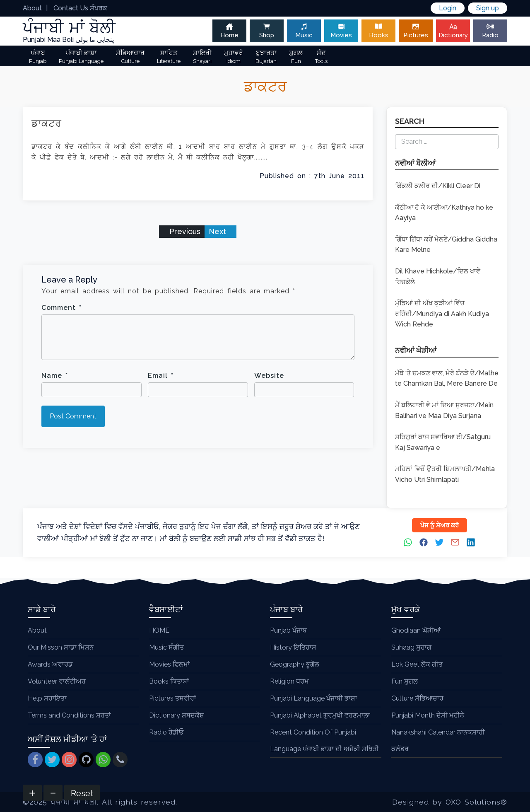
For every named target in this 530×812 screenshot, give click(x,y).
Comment (61, 308)
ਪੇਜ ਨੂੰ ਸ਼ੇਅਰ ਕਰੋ (440, 525)
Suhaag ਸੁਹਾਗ (411, 647)
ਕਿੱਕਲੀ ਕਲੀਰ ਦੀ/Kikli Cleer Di (438, 186)
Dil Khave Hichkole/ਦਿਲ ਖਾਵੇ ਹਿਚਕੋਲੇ (438, 277)
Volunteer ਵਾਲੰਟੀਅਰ (57, 681)
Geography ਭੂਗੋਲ (295, 664)
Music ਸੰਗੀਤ (166, 647)
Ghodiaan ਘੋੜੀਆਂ (416, 630)
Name (55, 376)
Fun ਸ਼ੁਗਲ (405, 681)
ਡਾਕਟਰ (47, 123)
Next (218, 231)
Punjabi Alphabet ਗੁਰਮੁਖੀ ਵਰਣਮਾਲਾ (320, 715)
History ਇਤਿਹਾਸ (293, 647)
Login (448, 8)
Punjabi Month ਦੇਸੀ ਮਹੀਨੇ (428, 715)
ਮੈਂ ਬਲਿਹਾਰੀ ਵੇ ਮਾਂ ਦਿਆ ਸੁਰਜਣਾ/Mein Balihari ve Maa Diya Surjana (444, 410)
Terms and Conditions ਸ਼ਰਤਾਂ (69, 715)
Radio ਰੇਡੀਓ (166, 732)
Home (229, 31)
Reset (82, 793)
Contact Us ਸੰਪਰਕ (80, 8)
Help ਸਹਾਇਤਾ (47, 698)
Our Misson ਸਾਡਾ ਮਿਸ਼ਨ (61, 647)
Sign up (488, 8)
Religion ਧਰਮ (289, 681)
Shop (267, 31)
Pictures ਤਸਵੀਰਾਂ (173, 698)
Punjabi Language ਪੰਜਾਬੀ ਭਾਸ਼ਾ (314, 698)
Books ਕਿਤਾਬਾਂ (169, 681)
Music (304, 31)
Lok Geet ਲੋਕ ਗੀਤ (417, 664)
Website (269, 376)
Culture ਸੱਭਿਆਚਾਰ (417, 698)
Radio (490, 31)
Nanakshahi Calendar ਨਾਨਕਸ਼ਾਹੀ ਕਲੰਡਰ (438, 741)
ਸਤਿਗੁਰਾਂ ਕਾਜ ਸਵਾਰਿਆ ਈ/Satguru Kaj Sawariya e (443, 442)
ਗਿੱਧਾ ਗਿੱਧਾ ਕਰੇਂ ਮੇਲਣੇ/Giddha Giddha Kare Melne (446, 245)
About (32, 8)
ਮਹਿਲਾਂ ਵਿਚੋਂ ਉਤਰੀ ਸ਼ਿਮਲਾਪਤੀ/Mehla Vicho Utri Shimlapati (445, 474)
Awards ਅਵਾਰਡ (50, 664)
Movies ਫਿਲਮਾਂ (170, 664)
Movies (341, 31)
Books (378, 31)
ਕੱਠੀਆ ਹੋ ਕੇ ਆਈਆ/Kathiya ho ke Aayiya (444, 213)
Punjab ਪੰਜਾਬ (288, 630)
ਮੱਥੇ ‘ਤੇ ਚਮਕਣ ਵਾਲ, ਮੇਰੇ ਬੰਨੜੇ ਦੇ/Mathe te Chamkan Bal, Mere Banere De (447, 378)
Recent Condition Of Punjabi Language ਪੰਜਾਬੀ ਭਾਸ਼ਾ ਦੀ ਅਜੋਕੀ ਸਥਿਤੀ (324, 741)
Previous (184, 231)
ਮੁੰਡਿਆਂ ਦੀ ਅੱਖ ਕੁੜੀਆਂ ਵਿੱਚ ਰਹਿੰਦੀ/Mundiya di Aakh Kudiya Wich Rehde (442, 314)
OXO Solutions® (476, 802)
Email (161, 376)
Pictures (416, 31)
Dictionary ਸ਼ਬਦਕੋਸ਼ (177, 715)
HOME (159, 630)
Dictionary (453, 31)
